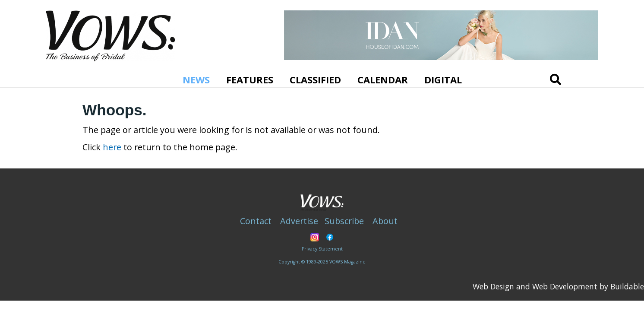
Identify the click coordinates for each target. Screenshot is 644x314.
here (112, 147)
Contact (256, 221)
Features (250, 79)
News (200, 79)
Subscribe (344, 221)
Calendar (383, 79)
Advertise (299, 221)
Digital (443, 79)
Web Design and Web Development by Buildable (558, 286)
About (385, 221)
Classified (315, 79)
